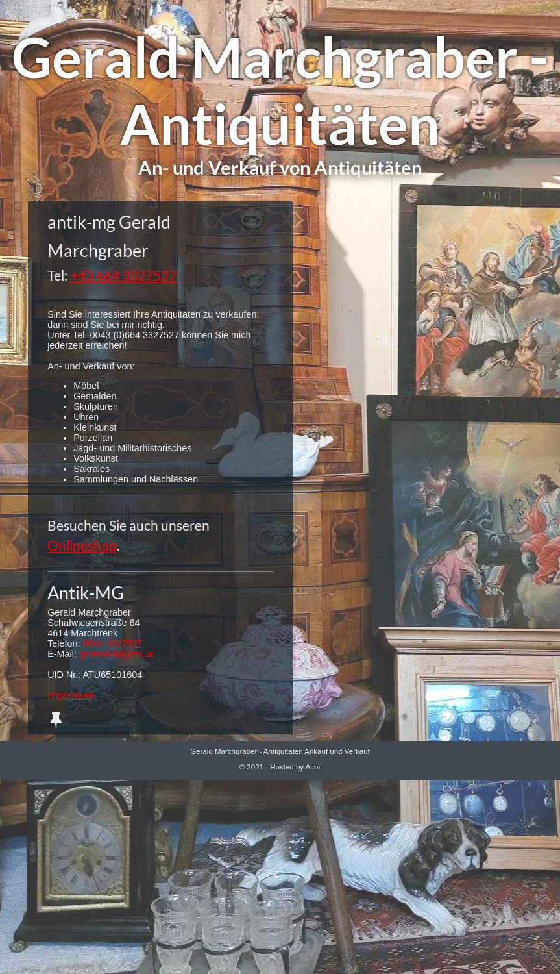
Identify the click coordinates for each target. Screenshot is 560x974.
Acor (313, 767)
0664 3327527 (113, 643)
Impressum (70, 695)
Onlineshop (82, 545)
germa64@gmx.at (116, 654)
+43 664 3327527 (123, 275)
